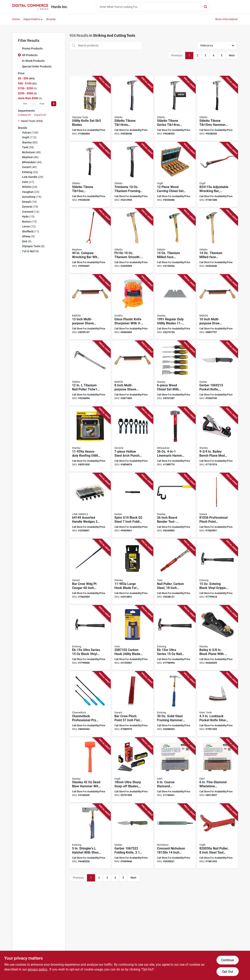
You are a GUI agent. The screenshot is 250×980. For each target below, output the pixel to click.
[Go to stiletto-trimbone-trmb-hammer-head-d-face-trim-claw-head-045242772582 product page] (132, 175)
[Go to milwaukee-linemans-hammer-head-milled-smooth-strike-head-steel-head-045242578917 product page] (175, 439)
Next (232, 55)
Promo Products (32, 48)
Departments (32, 19)
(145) (30, 132)
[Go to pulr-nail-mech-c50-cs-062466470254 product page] (175, 571)
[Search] (206, 7)
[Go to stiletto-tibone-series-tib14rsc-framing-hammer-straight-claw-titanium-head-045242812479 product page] (175, 109)
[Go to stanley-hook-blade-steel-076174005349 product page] (132, 571)
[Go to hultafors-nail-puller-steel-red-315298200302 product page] (217, 836)
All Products (30, 55)
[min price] (25, 104)
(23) (31, 192)
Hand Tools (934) (32, 121)
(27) (28, 182)
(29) (33, 177)
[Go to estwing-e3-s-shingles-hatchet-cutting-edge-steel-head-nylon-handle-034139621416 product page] (90, 836)
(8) (33, 246)
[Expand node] (19, 121)
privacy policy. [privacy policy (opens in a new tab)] (38, 969)
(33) (30, 172)
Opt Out (228, 972)
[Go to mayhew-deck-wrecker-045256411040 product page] (90, 241)
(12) (29, 226)
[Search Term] (153, 7)
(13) (29, 222)
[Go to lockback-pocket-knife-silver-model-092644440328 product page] (217, 704)
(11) (31, 231)
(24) (30, 187)
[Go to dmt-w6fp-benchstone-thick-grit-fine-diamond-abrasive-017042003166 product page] (217, 770)
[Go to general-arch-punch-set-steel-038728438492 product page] (132, 439)
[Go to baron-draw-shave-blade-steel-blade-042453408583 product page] (90, 307)
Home (16, 19)
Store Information (226, 19)
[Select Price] (54, 104)
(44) (32, 162)
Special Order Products (37, 66)
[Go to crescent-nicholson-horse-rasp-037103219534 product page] (175, 836)
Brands (51, 19)
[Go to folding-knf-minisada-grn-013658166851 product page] (132, 836)
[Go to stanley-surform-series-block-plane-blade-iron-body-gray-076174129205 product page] (217, 638)
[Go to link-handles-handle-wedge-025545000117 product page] (90, 505)
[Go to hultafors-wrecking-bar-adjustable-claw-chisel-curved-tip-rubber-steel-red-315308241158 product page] (217, 175)
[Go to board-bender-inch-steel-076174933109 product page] (175, 505)
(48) (31, 152)
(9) (28, 236)
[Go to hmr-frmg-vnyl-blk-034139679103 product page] (90, 638)
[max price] (42, 104)
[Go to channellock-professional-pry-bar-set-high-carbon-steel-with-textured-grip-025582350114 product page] (90, 704)
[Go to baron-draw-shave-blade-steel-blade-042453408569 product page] (132, 373)
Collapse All (24, 115)
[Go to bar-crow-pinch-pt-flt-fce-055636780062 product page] (132, 704)
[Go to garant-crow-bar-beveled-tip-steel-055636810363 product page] (217, 505)
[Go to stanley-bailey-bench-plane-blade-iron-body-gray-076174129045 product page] (217, 439)
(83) (30, 142)
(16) (31, 212)
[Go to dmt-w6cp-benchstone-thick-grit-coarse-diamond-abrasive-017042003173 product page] (175, 770)
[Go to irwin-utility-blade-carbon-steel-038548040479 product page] (132, 638)
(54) (28, 147)
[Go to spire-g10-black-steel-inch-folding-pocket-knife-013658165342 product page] (132, 505)
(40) (29, 167)
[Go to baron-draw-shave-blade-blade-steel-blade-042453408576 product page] (217, 307)
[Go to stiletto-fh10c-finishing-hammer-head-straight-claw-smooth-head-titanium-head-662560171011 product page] (132, 241)
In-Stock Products (33, 61)
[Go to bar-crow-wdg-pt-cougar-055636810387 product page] (90, 571)
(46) (30, 157)
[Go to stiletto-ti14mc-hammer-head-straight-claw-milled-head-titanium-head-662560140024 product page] (175, 241)
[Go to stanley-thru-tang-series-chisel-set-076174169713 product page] (175, 373)
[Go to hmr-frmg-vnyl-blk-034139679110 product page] (217, 571)
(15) (28, 217)
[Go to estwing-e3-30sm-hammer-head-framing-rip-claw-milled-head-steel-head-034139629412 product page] (175, 704)
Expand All (40, 115)
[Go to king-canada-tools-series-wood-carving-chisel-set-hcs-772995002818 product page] (175, 175)
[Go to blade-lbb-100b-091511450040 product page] (132, 770)
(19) (32, 197)
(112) (29, 137)
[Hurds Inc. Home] (30, 7)
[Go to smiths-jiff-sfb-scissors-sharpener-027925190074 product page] (132, 307)
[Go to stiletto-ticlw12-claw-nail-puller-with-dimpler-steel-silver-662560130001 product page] (90, 373)
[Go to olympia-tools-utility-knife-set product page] (90, 109)
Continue (228, 960)
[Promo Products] (19, 48)
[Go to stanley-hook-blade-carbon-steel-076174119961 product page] (175, 307)
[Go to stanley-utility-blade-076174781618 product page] (90, 439)
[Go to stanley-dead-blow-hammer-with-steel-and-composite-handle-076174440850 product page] (90, 770)
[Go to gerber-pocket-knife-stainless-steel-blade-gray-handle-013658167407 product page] (217, 373)
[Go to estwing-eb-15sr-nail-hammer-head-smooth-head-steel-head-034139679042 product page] (175, 638)
